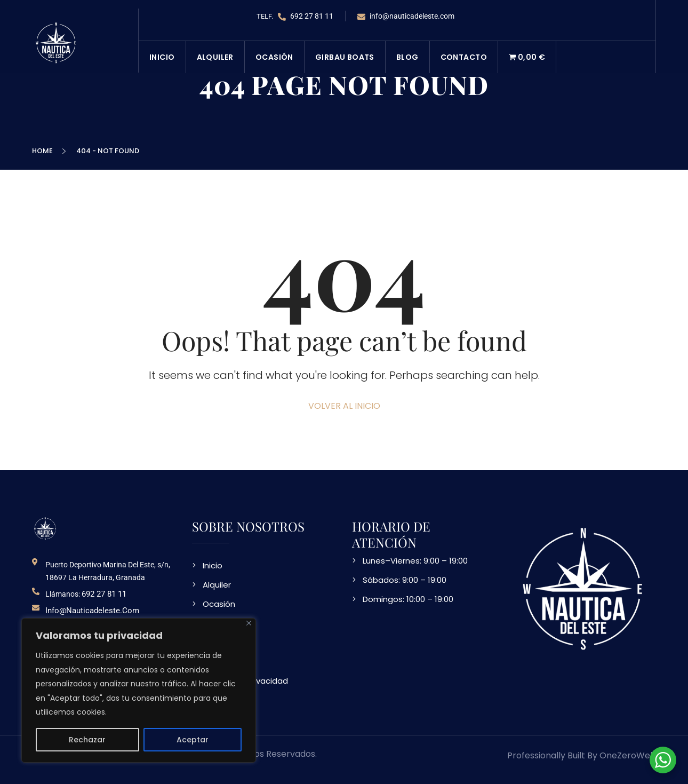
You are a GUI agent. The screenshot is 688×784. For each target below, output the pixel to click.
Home (44, 151)
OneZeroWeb (628, 755)
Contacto (464, 57)
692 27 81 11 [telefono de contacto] (104, 594)
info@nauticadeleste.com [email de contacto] (92, 611)
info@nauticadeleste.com (406, 16)
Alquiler (215, 57)
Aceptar (193, 740)
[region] (139, 690)
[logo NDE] (45, 528)
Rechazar (87, 740)
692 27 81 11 (306, 16)
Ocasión (274, 57)
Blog (407, 57)
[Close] (249, 623)
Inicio (162, 57)
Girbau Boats (345, 57)
